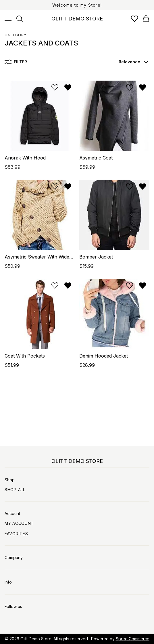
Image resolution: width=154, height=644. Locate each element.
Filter (16, 62)
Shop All (15, 490)
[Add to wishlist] (55, 88)
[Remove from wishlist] (68, 88)
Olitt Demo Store (36, 639)
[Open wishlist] (134, 19)
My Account (19, 523)
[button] (132, 62)
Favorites (16, 534)
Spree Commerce (133, 639)
